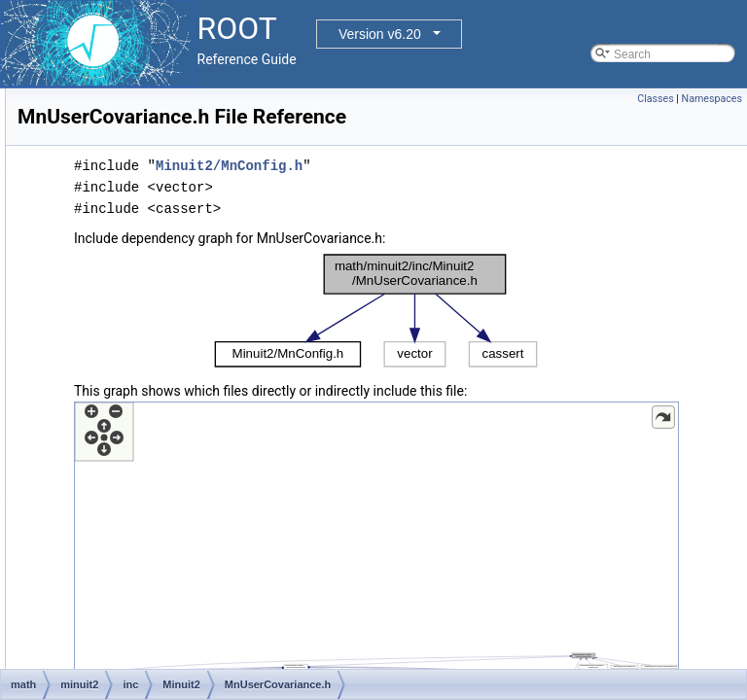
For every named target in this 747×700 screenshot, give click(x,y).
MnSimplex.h (160, 302)
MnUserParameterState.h (193, 452)
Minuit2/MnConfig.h (472, 193)
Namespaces (712, 99)
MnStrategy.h (160, 324)
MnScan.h (153, 260)
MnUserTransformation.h (191, 473)
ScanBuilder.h (162, 623)
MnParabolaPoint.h (176, 110)
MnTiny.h (150, 345)
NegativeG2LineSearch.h (192, 559)
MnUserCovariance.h (181, 388)
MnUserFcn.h (161, 409)
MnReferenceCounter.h (187, 238)
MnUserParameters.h (182, 431)
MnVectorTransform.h (182, 495)
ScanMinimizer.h (169, 645)
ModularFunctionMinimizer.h (199, 516)
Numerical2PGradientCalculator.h (213, 580)
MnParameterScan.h (180, 131)
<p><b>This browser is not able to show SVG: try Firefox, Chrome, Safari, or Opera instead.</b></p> (498, 338)
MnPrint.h (151, 195)
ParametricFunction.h (182, 602)
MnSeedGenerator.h (179, 281)
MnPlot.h (149, 153)
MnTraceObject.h (171, 367)
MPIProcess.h (163, 538)
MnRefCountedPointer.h (189, 217)
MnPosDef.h (159, 174)
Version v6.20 (380, 34)
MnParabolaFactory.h (182, 88)
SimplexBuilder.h (170, 666)
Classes (655, 99)
